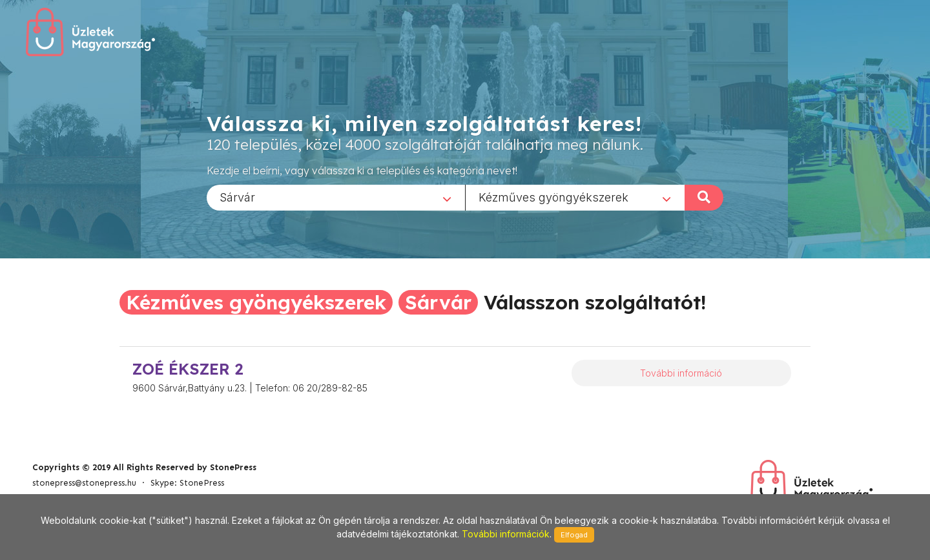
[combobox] (336, 197)
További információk (506, 534)
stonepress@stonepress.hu (84, 483)
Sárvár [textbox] (237, 197)
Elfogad (574, 535)
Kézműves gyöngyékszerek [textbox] (553, 197)
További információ (681, 373)
